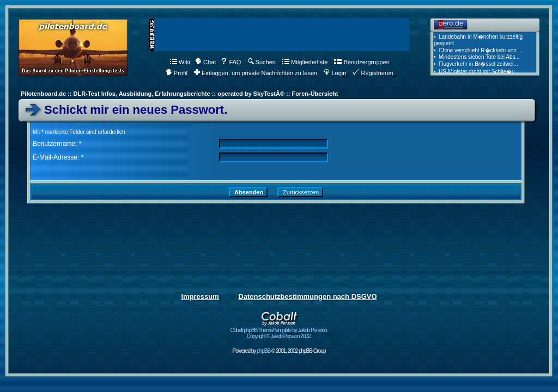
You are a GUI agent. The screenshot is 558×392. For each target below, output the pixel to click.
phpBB (263, 351)
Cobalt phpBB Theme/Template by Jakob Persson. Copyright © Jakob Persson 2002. (279, 331)
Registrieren (373, 73)
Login (335, 73)
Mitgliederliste (305, 62)
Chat (205, 62)
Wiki (180, 62)
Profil (177, 73)
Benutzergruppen (362, 62)
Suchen (262, 62)
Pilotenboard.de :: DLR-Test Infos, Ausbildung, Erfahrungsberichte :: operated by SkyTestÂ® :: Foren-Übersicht (179, 94)
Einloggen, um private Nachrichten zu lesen (256, 73)
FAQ (231, 62)
